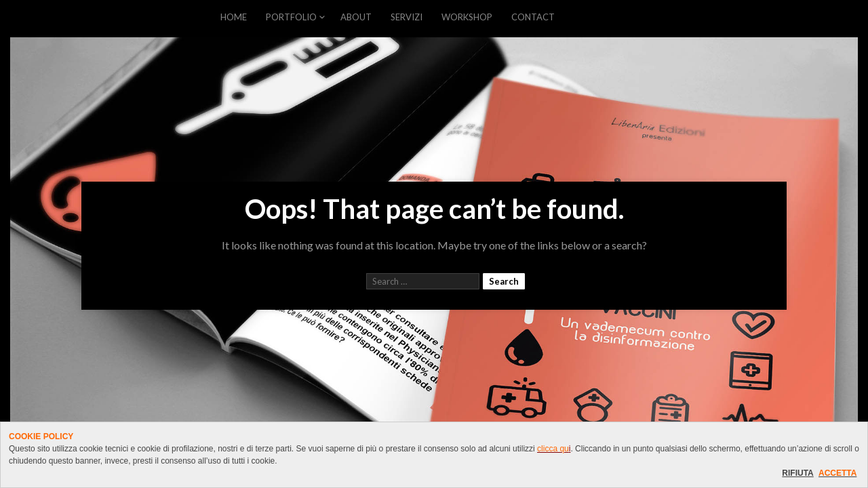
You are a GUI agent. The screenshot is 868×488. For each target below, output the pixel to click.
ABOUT (356, 17)
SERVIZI (407, 17)
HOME (234, 17)
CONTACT (533, 17)
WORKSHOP (467, 17)
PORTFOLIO (291, 17)
